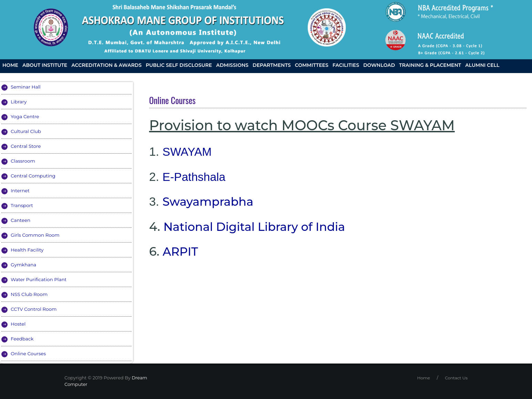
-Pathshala (199, 177)
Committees (312, 65)
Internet (21, 191)
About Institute (45, 65)
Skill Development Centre (270, 76)
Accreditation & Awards (106, 65)
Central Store (26, 146)
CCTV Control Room (34, 309)
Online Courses (29, 354)
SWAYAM (188, 151)
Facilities (346, 65)
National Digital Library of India (258, 227)
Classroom (23, 161)
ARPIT (181, 251)
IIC (112, 76)
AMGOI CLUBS (60, 76)
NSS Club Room (30, 294)
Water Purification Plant (40, 279)
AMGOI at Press (141, 76)
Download (379, 65)
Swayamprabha (210, 201)
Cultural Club (26, 131)
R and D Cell (20, 76)
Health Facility (28, 250)
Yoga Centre (25, 116)
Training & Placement (430, 65)
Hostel (18, 324)
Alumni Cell (482, 65)
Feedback (23, 339)
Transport (22, 205)
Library (19, 102)
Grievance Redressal (197, 76)
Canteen (21, 220)
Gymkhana (24, 265)
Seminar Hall (26, 87)
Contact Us (328, 76)
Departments (272, 65)
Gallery (94, 76)
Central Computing (34, 176)
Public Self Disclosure (179, 65)
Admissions (232, 65)
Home (10, 65)
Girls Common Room (36, 235)
